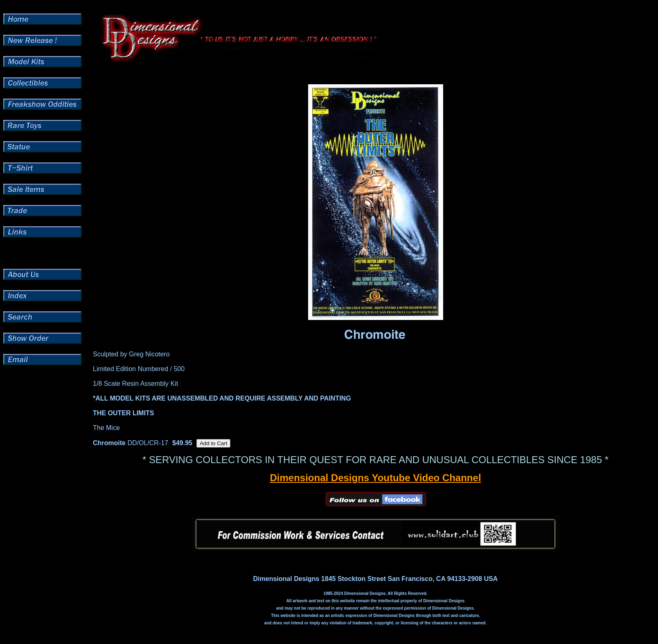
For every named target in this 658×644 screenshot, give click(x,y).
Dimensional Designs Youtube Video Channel (375, 478)
